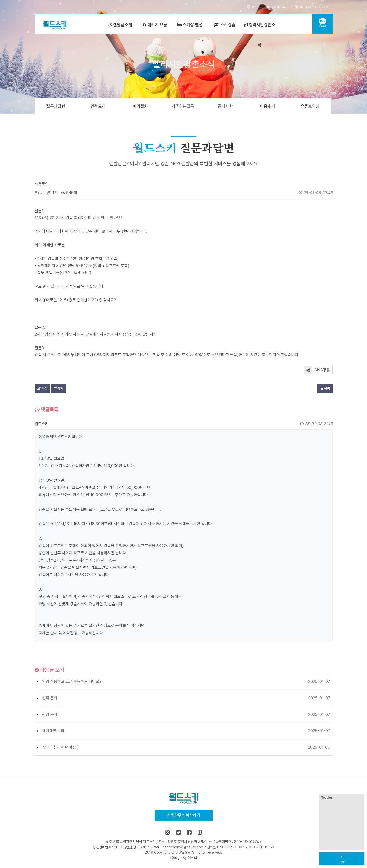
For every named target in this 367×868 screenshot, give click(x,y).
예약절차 (140, 106)
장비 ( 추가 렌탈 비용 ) (60, 747)
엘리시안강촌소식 (260, 35)
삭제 (59, 388)
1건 (52, 193)
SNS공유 (317, 370)
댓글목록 (46, 409)
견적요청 (98, 106)
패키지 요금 (155, 24)
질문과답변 (56, 106)
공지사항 (225, 106)
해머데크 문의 (53, 731)
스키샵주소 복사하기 (184, 815)
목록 (325, 388)
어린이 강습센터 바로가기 (312, 7)
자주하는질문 (183, 106)
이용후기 (267, 106)
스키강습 (225, 24)
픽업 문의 (50, 714)
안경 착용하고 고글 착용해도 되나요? (72, 682)
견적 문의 (50, 698)
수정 (42, 388)
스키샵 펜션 (190, 24)
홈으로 (253, 7)
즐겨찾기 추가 (277, 7)
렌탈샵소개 (120, 24)
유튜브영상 (310, 106)
